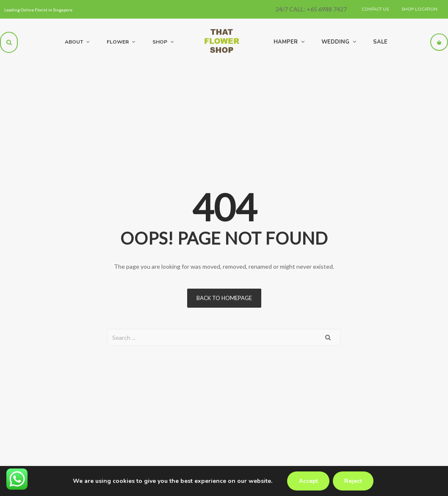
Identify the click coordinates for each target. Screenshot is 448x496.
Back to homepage (224, 298)
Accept (307, 481)
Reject (354, 481)
